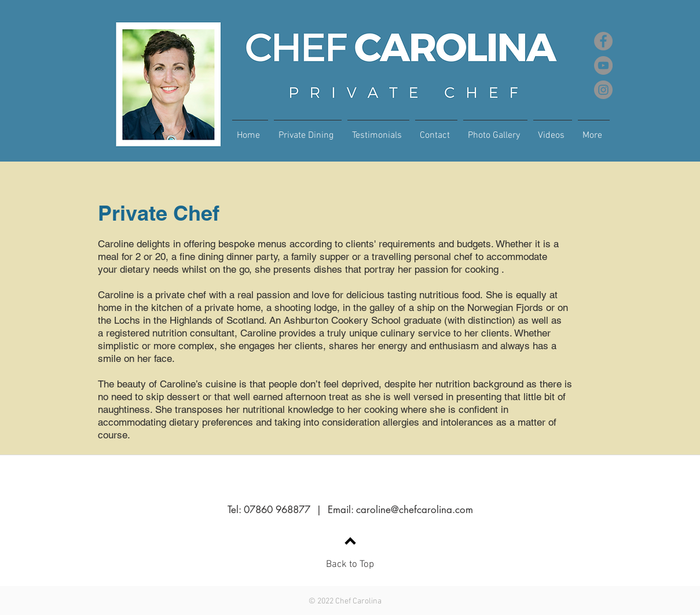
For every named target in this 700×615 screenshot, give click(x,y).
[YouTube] (603, 65)
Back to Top (350, 565)
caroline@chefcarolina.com (415, 510)
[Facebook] (603, 41)
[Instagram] (603, 90)
